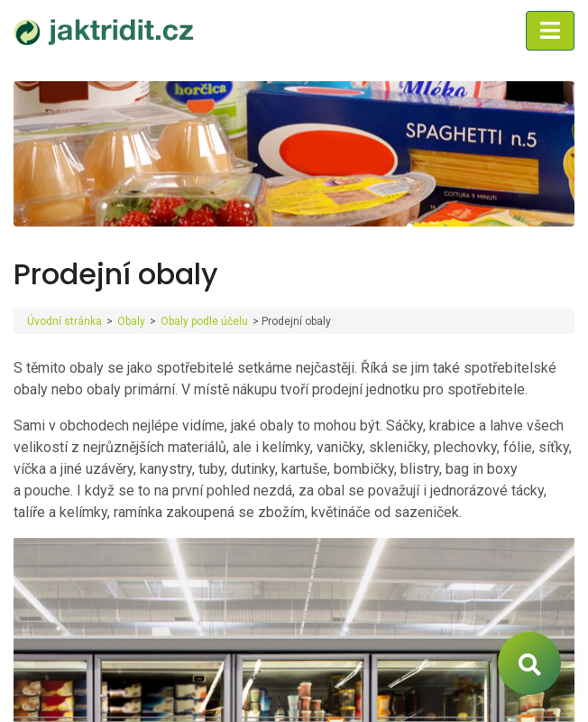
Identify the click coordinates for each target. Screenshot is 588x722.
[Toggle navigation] (550, 31)
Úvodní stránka (64, 321)
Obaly (131, 321)
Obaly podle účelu (204, 321)
